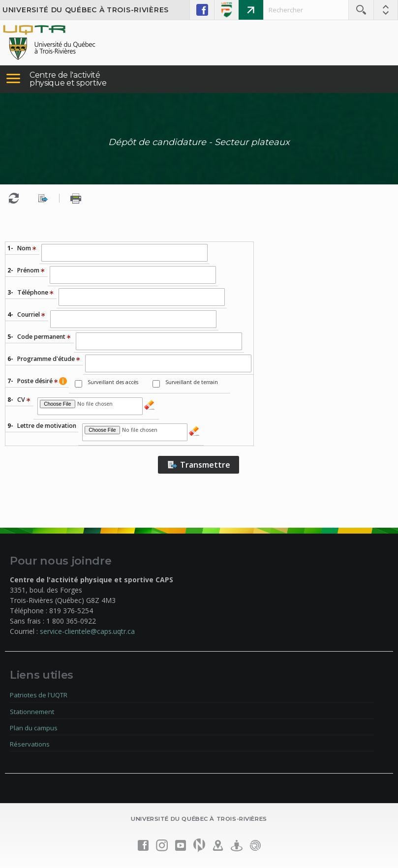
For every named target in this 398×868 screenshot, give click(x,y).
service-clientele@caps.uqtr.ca (87, 631)
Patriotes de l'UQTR (39, 695)
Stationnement (32, 712)
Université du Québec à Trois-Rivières (86, 10)
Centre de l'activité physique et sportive (68, 79)
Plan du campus (34, 728)
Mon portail (251, 10)
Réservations (30, 744)
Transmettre (199, 465)
